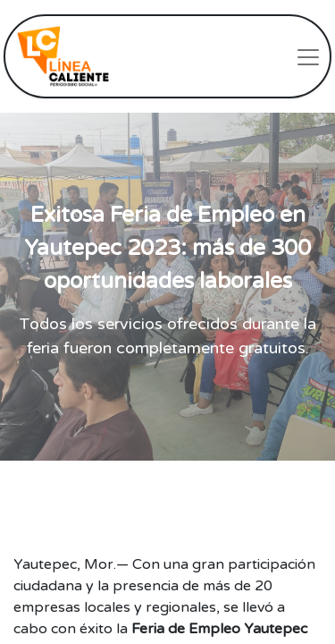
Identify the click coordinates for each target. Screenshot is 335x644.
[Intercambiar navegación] (308, 56)
